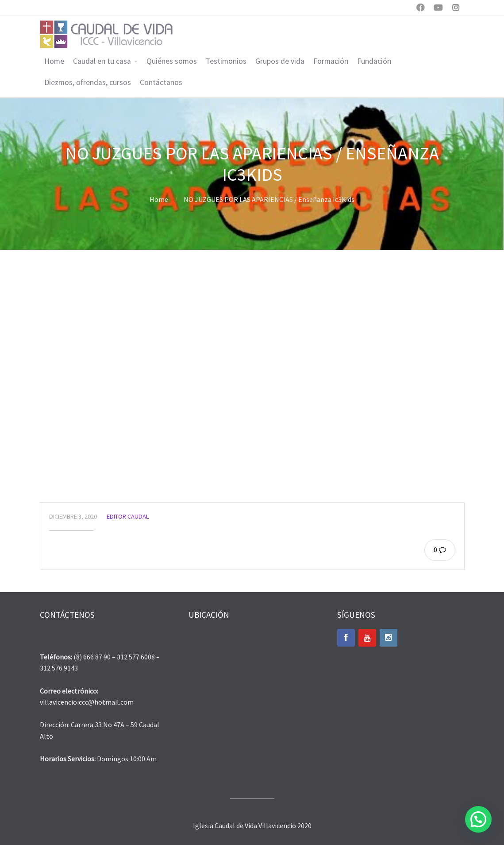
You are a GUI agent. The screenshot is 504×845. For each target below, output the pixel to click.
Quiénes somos (172, 61)
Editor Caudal (128, 516)
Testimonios (226, 61)
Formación (331, 61)
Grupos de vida (280, 61)
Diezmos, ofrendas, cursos (88, 82)
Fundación (374, 61)
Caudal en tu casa (102, 61)
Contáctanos (161, 82)
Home (54, 61)
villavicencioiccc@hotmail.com (87, 702)
